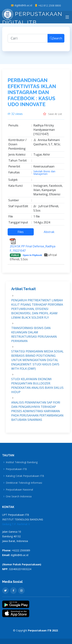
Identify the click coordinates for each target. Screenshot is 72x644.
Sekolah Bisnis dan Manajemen (44, 175)
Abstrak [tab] (49, 234)
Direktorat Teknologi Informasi (24, 483)
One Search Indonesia (19, 496)
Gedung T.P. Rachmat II (16, 524)
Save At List (53, 116)
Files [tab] (21, 234)
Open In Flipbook (32, 257)
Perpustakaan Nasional (19, 490)
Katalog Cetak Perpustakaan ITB (25, 476)
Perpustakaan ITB (16, 469)
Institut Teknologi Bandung (22, 462)
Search (56, 40)
